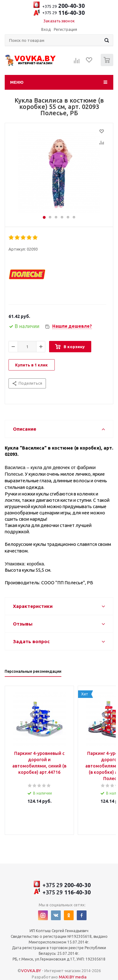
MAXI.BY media (73, 977)
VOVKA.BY (31, 971)
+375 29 (59, 5)
